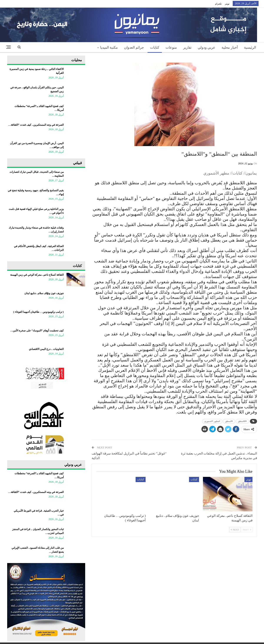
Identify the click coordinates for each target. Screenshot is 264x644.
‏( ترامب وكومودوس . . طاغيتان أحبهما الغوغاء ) (38, 312)
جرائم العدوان (134, 47)
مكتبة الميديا (109, 47)
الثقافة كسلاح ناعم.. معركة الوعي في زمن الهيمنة (37, 275)
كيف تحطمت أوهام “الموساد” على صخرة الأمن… (37, 331)
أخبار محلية (230, 47)
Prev (247, 530)
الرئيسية (250, 47)
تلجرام (218, 4)
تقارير (187, 47)
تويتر (227, 4)
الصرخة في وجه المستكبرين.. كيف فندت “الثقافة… (36, 125)
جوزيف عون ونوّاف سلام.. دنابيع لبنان (44, 293)
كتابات (155, 47)
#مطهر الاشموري (212, 421)
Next (235, 530)
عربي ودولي (207, 47)
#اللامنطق (242, 421)
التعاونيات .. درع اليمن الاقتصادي (46, 349)
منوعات (171, 47)
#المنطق (229, 421)
